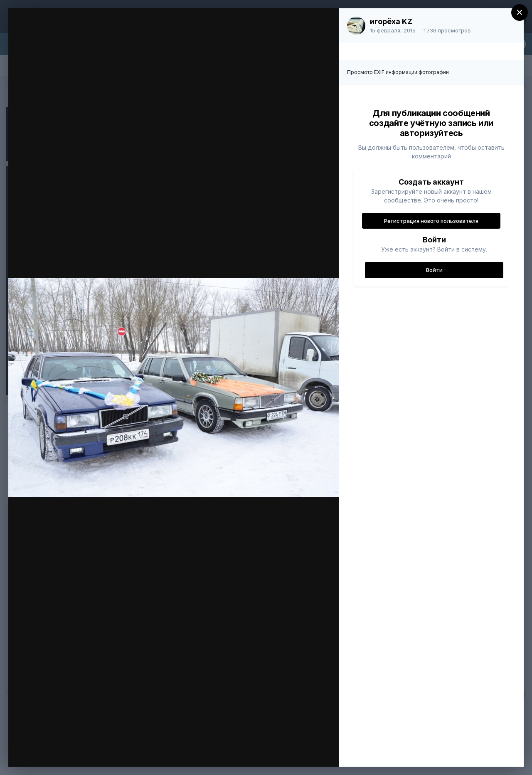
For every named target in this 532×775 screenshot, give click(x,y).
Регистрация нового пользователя (431, 221)
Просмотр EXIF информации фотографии (398, 72)
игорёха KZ (391, 21)
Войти (434, 270)
